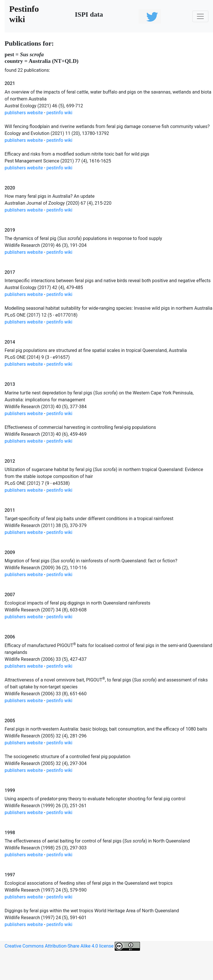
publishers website (24, 113)
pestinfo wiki (60, 113)
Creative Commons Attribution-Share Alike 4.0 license (72, 946)
